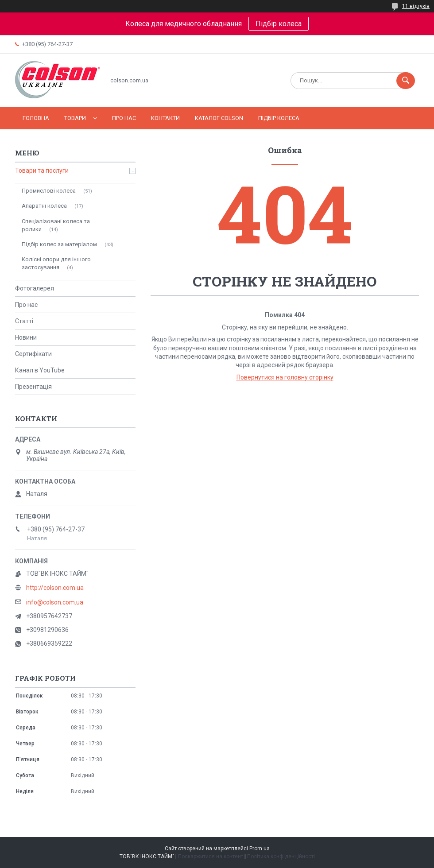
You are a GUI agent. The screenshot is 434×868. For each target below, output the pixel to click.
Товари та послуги (42, 170)
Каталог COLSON (219, 118)
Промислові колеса (49, 191)
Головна (36, 118)
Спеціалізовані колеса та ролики (56, 225)
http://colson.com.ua (55, 588)
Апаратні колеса (44, 206)
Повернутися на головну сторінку (285, 377)
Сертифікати (33, 354)
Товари (75, 118)
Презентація (33, 387)
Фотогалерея (35, 288)
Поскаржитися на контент (211, 856)
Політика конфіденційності (281, 856)
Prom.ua (260, 849)
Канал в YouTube (40, 370)
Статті (24, 321)
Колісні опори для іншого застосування (56, 263)
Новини (26, 337)
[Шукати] (406, 81)
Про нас (124, 118)
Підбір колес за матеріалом (59, 244)
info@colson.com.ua (55, 602)
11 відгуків (416, 6)
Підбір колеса (279, 24)
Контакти (165, 118)
